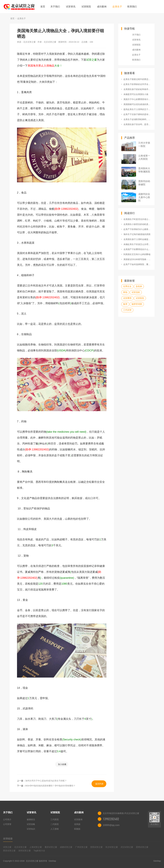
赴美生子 (117, 7)
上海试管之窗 (36, 847)
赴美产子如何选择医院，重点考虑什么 (138, 264)
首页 (43, 7)
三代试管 (127, 310)
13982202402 (111, 819)
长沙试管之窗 (112, 847)
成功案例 (102, 7)
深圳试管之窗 (25, 851)
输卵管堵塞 (137, 304)
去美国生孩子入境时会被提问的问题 (138, 239)
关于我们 (55, 7)
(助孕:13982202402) (66, 209)
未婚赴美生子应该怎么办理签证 (138, 244)
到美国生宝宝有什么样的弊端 (137, 254)
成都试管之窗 (66, 847)
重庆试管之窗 (51, 847)
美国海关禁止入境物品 (41, 66)
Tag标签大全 (39, 851)
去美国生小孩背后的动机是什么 (138, 224)
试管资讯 (71, 7)
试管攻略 (31, 824)
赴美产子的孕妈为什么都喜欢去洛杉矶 (138, 229)
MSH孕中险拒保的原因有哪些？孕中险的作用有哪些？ (50, 786)
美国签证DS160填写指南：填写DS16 (138, 259)
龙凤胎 (77, 824)
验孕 (125, 304)
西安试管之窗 (9, 851)
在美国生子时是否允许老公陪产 (138, 219)
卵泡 (125, 292)
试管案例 (78, 819)
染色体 (139, 286)
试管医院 (86, 7)
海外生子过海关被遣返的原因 (137, 234)
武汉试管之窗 (127, 847)
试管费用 (127, 298)
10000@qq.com (111, 825)
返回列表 (99, 784)
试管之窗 (7, 847)
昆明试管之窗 (142, 847)
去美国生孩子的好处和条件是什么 (138, 89)
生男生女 (127, 286)
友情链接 (8, 839)
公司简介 (7, 819)
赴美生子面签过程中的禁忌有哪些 (138, 79)
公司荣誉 (7, 824)
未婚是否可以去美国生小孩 (136, 94)
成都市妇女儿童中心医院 (144, 197)
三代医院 (55, 819)
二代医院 (55, 824)
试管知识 (31, 829)
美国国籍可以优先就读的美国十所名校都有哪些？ (138, 104)
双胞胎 (77, 829)
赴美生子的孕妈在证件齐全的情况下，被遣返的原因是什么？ (138, 84)
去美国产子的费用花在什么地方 (138, 249)
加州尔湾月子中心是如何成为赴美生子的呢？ (46, 781)
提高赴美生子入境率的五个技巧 (138, 109)
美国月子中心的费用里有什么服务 (138, 99)
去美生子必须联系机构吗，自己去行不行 (138, 119)
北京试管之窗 (20, 847)
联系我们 (132, 7)
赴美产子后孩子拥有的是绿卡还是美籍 (138, 114)
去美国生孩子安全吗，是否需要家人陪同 (138, 124)
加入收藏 (62, 764)
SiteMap (52, 861)
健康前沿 (31, 819)
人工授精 (55, 829)
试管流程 (136, 292)
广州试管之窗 (81, 847)
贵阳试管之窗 (96, 847)
